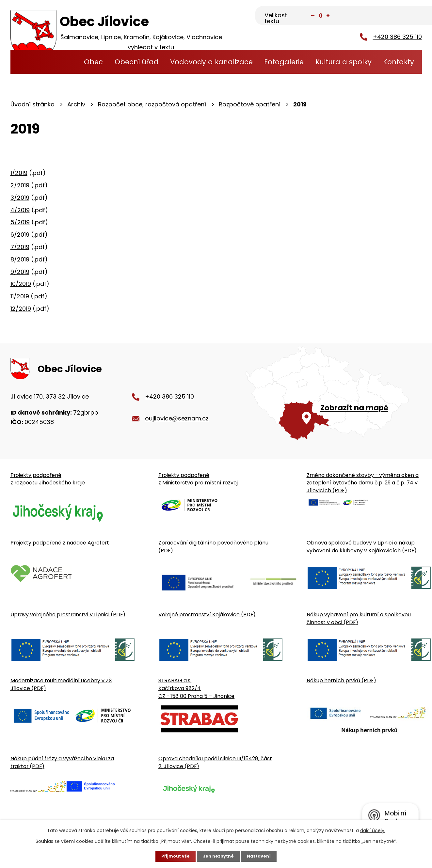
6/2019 (20, 235)
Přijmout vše (173, 856)
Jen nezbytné (219, 856)
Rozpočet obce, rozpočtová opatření (152, 104)
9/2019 (20, 271)
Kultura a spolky (344, 62)
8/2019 (20, 259)
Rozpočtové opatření (250, 104)
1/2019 (19, 173)
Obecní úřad (137, 62)
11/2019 (20, 296)
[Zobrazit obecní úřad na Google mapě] (334, 402)
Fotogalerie (284, 62)
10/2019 (21, 284)
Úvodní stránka (66, 62)
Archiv (76, 104)
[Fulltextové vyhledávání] (389, 16)
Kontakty (399, 62)
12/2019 (21, 309)
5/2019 (20, 222)
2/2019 (20, 185)
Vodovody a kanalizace (211, 62)
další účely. (373, 830)
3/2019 (20, 198)
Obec (93, 62)
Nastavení (262, 856)
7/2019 (20, 247)
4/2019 (20, 210)
